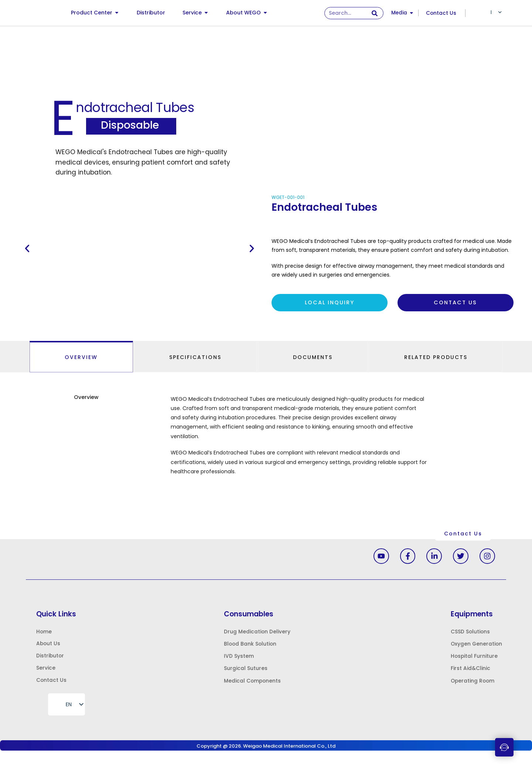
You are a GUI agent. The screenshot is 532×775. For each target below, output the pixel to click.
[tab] (81, 358)
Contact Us (441, 13)
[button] (27, 249)
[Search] (374, 13)
